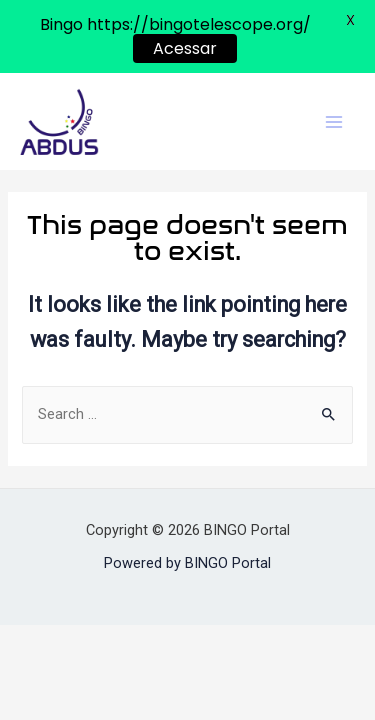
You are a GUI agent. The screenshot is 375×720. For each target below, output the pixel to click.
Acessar (185, 48)
